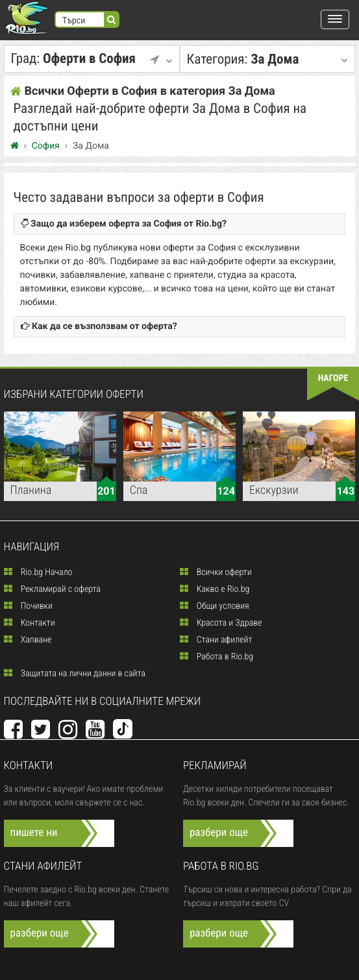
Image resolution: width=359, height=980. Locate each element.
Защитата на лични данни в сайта (75, 674)
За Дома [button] (265, 59)
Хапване (28, 640)
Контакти (30, 623)
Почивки (28, 606)
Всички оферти (216, 572)
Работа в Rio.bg (217, 657)
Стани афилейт (216, 640)
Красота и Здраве (221, 623)
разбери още (219, 833)
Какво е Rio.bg (215, 589)
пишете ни (34, 833)
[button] (335, 19)
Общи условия (215, 606)
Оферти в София (89, 59)
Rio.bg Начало (38, 572)
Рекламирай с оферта (52, 589)
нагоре (333, 378)
